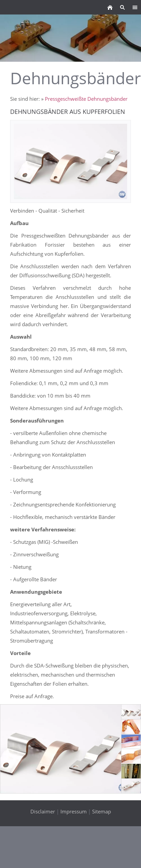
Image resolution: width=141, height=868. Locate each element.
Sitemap (102, 811)
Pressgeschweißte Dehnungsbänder (86, 99)
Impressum (74, 811)
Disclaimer (43, 811)
